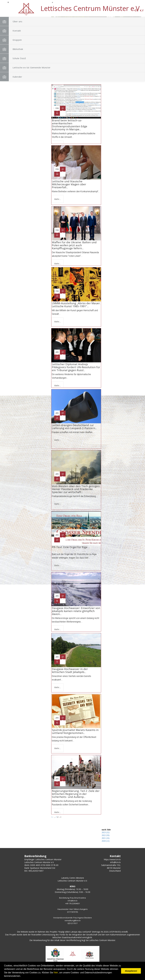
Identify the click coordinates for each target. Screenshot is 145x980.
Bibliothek (15, 49)
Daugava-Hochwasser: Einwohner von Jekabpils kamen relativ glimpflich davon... (76, 611)
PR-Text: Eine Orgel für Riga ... (71, 549)
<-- (53, 81)
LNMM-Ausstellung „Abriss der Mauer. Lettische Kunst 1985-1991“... (76, 305)
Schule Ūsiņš (17, 58)
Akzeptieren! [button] (131, 971)
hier (56, 972)
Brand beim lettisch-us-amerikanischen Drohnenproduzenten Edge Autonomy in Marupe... (70, 125)
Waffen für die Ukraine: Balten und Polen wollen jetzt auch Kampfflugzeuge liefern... (74, 245)
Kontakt (14, 31)
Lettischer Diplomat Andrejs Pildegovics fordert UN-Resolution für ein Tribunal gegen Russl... (76, 367)
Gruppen (15, 40)
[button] (133, 35)
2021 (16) (106, 838)
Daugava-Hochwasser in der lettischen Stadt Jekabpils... (70, 670)
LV (45, 10)
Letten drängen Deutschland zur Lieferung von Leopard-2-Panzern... (74, 427)
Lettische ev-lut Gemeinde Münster (24, 69)
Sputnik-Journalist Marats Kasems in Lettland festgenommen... (75, 731)
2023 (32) (106, 832)
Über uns (15, 21)
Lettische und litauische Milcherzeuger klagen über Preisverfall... (69, 184)
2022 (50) (106, 835)
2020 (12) (106, 841)
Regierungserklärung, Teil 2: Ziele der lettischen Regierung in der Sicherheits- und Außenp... (76, 794)
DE (39, 10)
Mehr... (57, 199)
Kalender (15, 77)
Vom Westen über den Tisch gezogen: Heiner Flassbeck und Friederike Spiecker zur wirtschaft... (76, 489)
